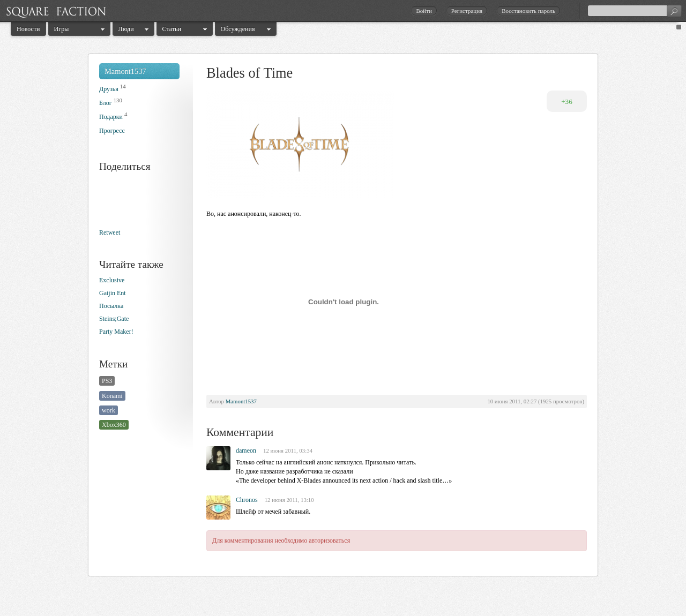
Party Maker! (116, 332)
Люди (126, 29)
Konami (112, 396)
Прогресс (112, 131)
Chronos (247, 500)
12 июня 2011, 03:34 (288, 450)
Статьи (172, 29)
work (109, 410)
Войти (424, 11)
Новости (28, 29)
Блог (106, 103)
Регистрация (467, 11)
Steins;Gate (114, 319)
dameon (246, 450)
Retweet (110, 232)
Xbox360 (114, 425)
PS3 (107, 381)
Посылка (111, 306)
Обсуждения (238, 29)
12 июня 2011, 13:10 (289, 500)
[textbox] (635, 11)
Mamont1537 (125, 71)
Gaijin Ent (113, 293)
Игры (62, 29)
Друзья (109, 89)
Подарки (111, 117)
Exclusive (112, 280)
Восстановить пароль (528, 11)
